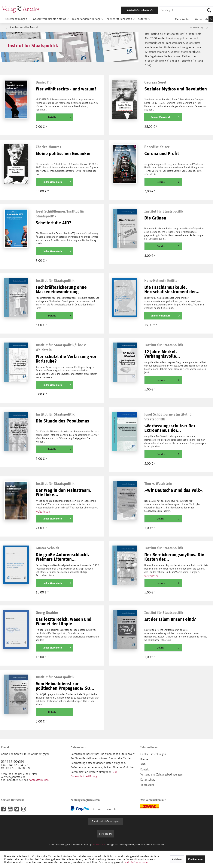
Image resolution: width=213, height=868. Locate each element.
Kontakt (145, 769)
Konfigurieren (196, 859)
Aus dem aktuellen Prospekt (22, 28)
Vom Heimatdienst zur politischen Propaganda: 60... (65, 686)
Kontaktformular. (39, 780)
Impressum (147, 785)
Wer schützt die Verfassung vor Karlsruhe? (66, 359)
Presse (144, 759)
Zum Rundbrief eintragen (105, 822)
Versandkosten (100, 845)
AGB (143, 764)
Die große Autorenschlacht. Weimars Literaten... (62, 557)
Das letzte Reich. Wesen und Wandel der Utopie (64, 622)
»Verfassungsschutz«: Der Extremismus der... (170, 428)
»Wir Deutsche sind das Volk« (173, 490)
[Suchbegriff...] (186, 10)
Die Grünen (155, 218)
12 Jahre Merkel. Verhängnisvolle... (162, 354)
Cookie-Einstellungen (153, 754)
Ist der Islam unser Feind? (170, 619)
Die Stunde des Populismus (62, 421)
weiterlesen (43, 512)
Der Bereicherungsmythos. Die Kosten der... (174, 557)
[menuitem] (139, 10)
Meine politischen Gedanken (64, 154)
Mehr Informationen (136, 862)
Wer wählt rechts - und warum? (66, 89)
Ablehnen (177, 859)
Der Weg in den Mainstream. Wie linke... (63, 493)
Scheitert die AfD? (53, 223)
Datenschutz (148, 780)
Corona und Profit (162, 154)
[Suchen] (209, 10)
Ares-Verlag (199, 28)
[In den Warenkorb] (163, 117)
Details (59, 116)
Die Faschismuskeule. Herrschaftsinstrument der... (172, 290)
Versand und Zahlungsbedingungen (161, 775)
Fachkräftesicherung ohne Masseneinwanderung (61, 290)
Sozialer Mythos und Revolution (176, 89)
